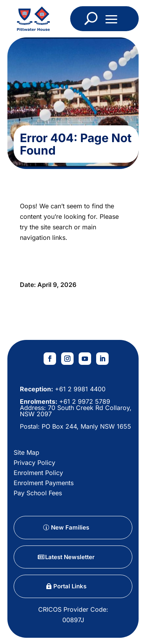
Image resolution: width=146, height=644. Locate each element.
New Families (70, 527)
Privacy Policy (34, 463)
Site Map (26, 452)
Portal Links (70, 586)
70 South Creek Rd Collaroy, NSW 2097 (76, 411)
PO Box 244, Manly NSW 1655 (86, 426)
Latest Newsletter (70, 557)
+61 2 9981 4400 (79, 389)
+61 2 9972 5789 (84, 401)
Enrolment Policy (38, 473)
